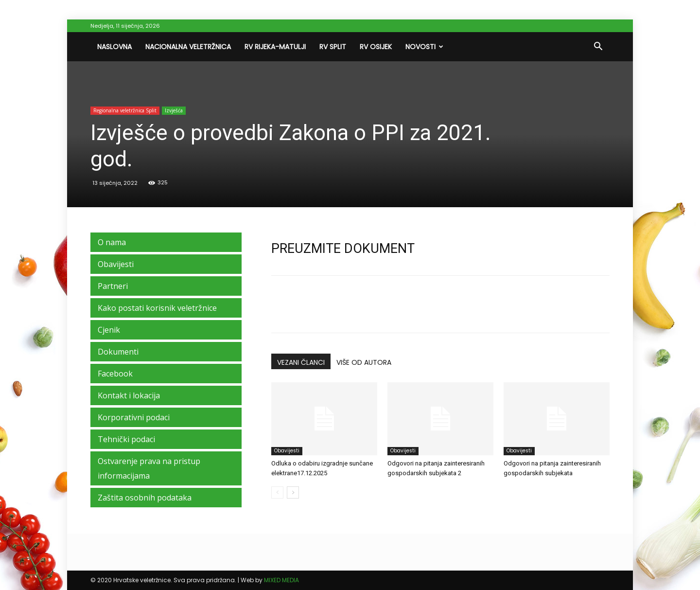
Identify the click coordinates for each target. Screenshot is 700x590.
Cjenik (109, 330)
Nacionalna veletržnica (188, 47)
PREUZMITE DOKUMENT (343, 249)
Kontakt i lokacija (129, 395)
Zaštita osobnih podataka (145, 498)
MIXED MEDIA (281, 580)
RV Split (333, 47)
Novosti (424, 47)
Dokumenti (118, 352)
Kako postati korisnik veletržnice (157, 308)
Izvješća (174, 110)
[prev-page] (277, 492)
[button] (598, 47)
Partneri (113, 286)
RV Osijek (376, 47)
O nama (112, 242)
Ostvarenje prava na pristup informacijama (149, 468)
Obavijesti (287, 451)
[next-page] (293, 492)
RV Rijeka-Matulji (275, 47)
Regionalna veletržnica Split (125, 110)
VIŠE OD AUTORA (364, 362)
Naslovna (114, 47)
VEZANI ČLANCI (301, 362)
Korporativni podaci (134, 417)
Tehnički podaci (126, 439)
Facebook (115, 374)
